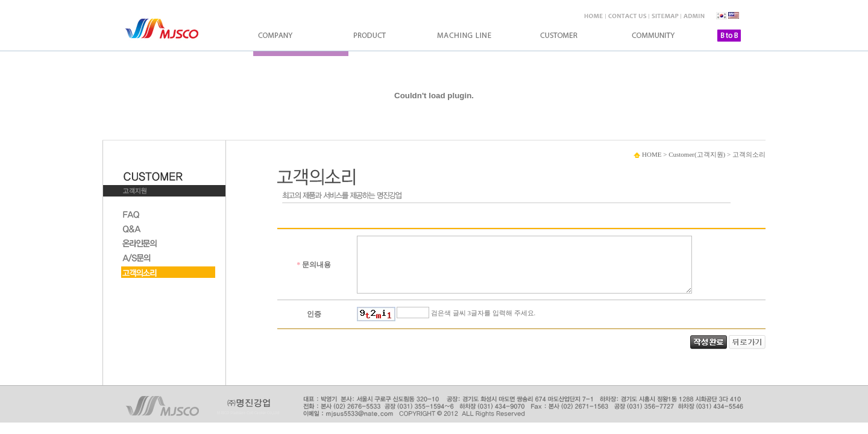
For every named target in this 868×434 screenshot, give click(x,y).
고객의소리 (749, 154)
